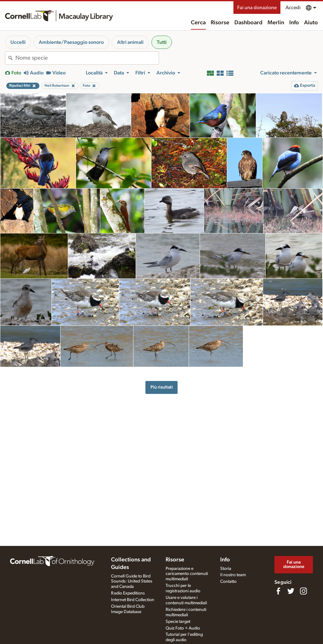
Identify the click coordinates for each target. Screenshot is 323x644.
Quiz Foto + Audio (183, 628)
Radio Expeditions (128, 593)
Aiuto (311, 23)
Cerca (198, 23)
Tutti (162, 42)
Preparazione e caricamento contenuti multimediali (187, 574)
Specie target (178, 622)
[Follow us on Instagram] (303, 591)
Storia (226, 569)
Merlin (276, 23)
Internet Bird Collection (133, 600)
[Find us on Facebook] (278, 591)
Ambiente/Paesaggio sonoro (71, 42)
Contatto (228, 582)
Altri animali (130, 42)
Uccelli (18, 42)
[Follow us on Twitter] (291, 591)
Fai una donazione (257, 8)
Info (294, 23)
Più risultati (162, 387)
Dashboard (248, 23)
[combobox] (87, 58)
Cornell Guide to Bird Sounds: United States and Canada (132, 582)
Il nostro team (233, 575)
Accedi (293, 8)
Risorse (220, 23)
